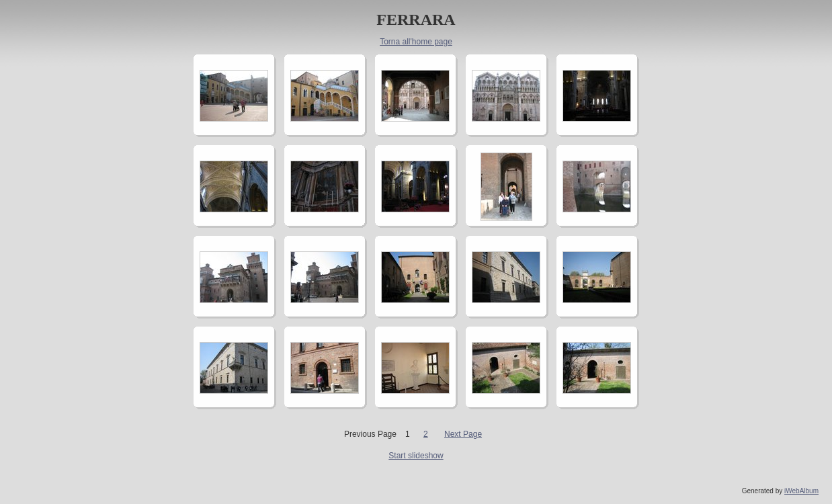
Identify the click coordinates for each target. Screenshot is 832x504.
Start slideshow (416, 456)
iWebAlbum (801, 491)
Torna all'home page (416, 42)
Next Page (463, 434)
